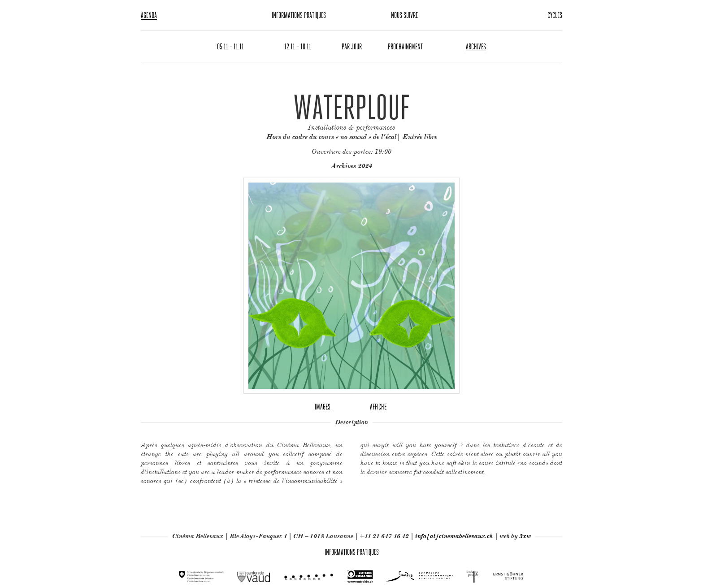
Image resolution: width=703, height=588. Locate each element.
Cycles (555, 15)
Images (323, 407)
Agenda (149, 15)
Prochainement (405, 46)
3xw (525, 536)
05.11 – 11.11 (230, 46)
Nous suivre (404, 15)
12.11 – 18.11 (298, 46)
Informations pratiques (299, 15)
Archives (476, 46)
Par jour (352, 46)
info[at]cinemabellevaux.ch (454, 536)
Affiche (378, 407)
